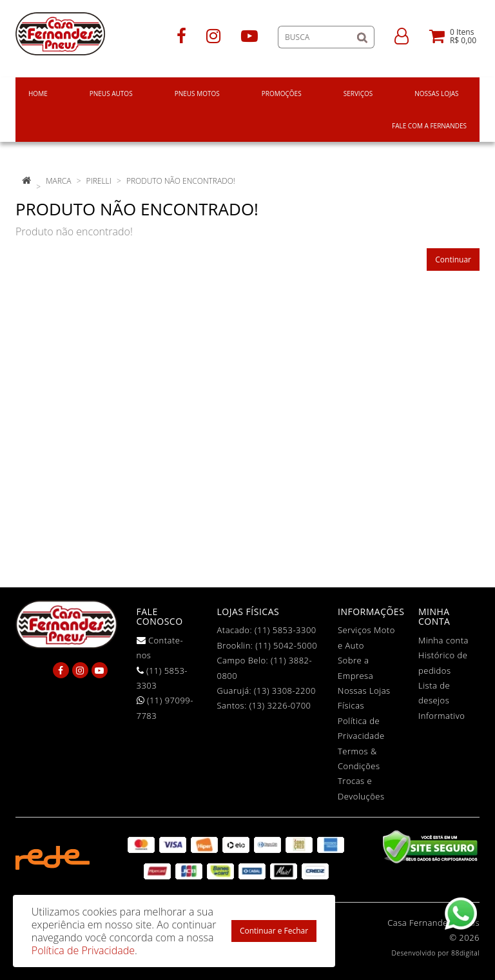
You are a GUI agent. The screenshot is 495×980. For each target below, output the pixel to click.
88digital (465, 953)
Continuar (453, 260)
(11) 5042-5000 (286, 645)
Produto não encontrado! (181, 181)
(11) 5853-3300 (286, 630)
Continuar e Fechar (274, 931)
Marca (58, 181)
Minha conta (443, 640)
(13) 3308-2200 (285, 691)
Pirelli (99, 181)
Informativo (442, 716)
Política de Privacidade (83, 950)
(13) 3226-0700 (280, 705)
